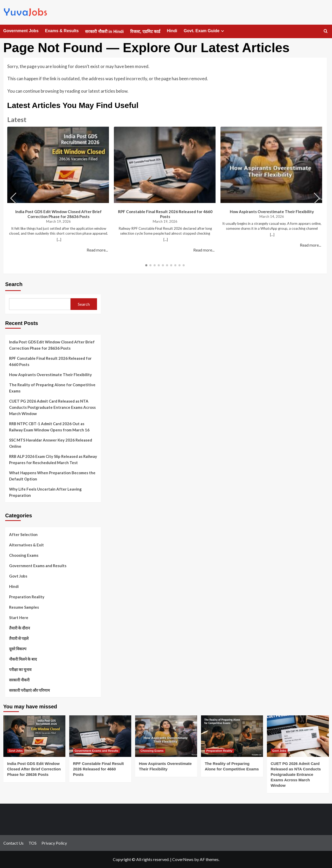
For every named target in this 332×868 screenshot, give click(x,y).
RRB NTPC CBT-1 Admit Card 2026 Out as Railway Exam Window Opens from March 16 (49, 427)
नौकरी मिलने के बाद (23, 659)
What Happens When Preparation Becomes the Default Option (52, 476)
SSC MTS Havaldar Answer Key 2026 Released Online (51, 443)
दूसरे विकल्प (18, 649)
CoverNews (183, 859)
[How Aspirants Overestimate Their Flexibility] (166, 736)
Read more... (97, 250)
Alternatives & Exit (26, 545)
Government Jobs (21, 31)
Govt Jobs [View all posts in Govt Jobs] (16, 751)
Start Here (19, 618)
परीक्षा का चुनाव (20, 669)
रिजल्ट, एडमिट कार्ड (145, 32)
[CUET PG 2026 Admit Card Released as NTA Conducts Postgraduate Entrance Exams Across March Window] (298, 736)
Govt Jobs (18, 576)
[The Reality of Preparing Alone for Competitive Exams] (232, 736)
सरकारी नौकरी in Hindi (104, 32)
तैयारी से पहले (19, 638)
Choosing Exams (24, 555)
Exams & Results (62, 31)
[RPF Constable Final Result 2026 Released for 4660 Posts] (100, 736)
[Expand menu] (222, 31)
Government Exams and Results (38, 566)
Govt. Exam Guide (205, 31)
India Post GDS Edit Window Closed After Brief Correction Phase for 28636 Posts (58, 214)
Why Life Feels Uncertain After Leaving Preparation (45, 492)
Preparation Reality (27, 597)
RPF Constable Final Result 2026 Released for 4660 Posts (165, 214)
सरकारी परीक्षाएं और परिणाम (29, 690)
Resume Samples (24, 607)
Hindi (172, 31)
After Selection (23, 534)
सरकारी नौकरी (19, 680)
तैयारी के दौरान (19, 628)
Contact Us (13, 843)
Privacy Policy (54, 843)
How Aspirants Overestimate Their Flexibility (272, 212)
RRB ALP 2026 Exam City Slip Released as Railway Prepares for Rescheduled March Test (53, 459)
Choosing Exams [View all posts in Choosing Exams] (152, 751)
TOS (33, 843)
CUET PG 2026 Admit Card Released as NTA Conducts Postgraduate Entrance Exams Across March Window (52, 407)
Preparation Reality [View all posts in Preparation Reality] (219, 751)
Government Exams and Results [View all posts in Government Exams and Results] (97, 751)
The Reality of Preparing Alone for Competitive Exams (52, 388)
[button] (317, 198)
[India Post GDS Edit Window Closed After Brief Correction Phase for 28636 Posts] (34, 736)
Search (14, 284)
